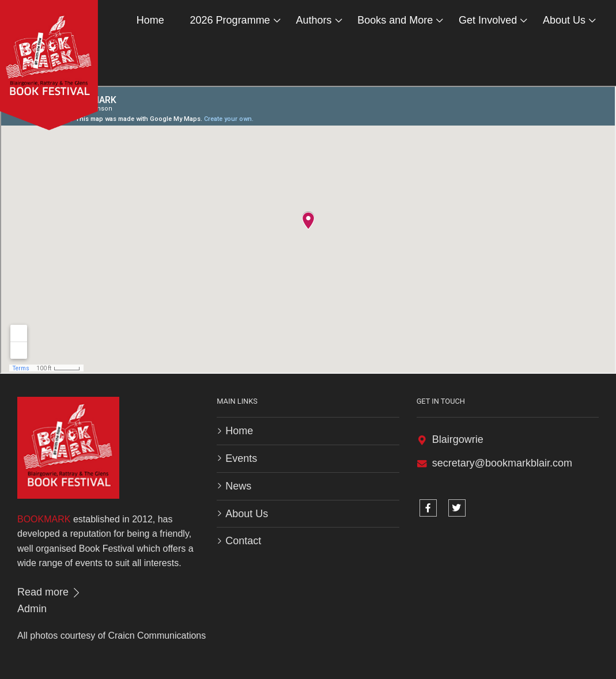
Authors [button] (313, 20)
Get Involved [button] (488, 20)
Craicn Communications (157, 636)
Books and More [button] (395, 20)
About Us (247, 514)
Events (241, 458)
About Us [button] (564, 20)
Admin (32, 609)
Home (150, 20)
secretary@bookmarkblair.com (502, 463)
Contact (243, 541)
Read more (50, 592)
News (238, 486)
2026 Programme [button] (230, 20)
